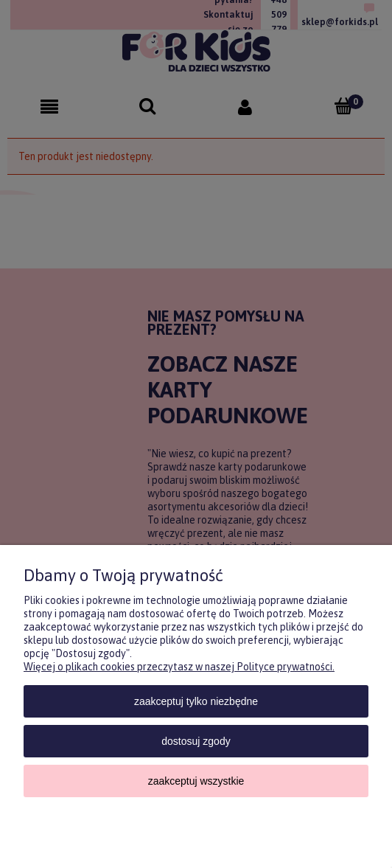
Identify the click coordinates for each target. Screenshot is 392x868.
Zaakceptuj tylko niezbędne (196, 701)
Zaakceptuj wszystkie (196, 781)
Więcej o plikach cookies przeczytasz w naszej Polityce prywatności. (179, 667)
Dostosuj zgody (196, 741)
